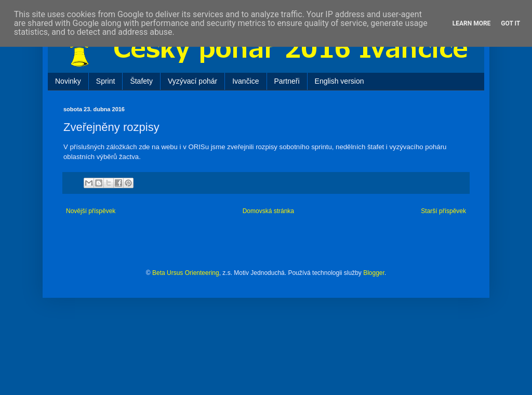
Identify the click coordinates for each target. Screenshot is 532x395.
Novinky (68, 81)
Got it (510, 23)
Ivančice (245, 81)
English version (340, 81)
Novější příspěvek (91, 211)
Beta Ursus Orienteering (186, 273)
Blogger (374, 273)
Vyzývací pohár (192, 81)
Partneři (287, 81)
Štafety (141, 81)
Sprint (106, 81)
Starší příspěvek (443, 211)
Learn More (472, 23)
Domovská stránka (268, 211)
